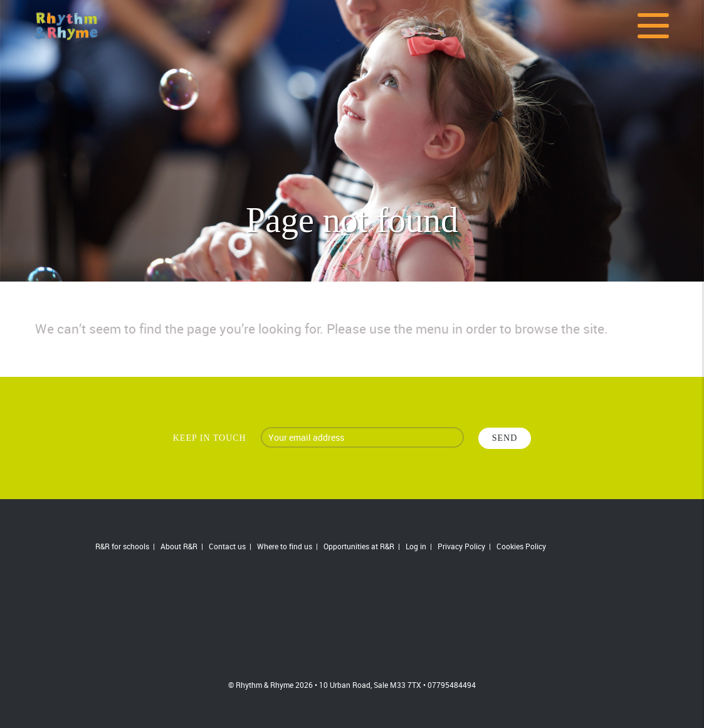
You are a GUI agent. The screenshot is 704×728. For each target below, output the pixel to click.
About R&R (179, 546)
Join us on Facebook (570, 547)
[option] (352, 141)
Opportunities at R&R (359, 546)
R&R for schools (122, 546)
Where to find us (285, 546)
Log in (416, 546)
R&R (352, 618)
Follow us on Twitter (599, 547)
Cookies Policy (521, 546)
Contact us (227, 546)
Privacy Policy (461, 546)
